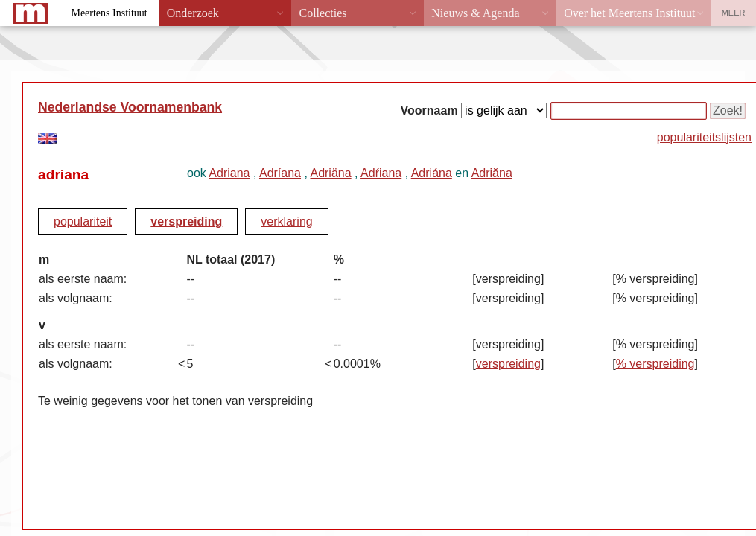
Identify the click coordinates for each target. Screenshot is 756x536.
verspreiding (186, 221)
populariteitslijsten (704, 137)
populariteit (83, 221)
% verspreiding (655, 364)
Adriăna (492, 173)
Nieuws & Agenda (475, 13)
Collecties (323, 13)
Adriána (432, 173)
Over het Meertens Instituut (629, 13)
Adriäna (330, 173)
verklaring (286, 221)
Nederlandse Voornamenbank (130, 107)
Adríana (280, 173)
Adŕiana (381, 173)
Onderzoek (193, 13)
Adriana (229, 173)
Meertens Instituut (109, 13)
